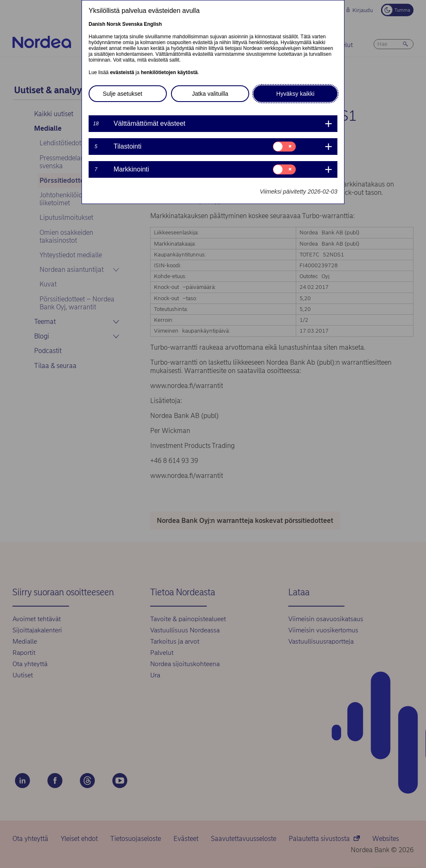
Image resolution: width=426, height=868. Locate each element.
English (153, 24)
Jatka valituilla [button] (210, 94)
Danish (97, 24)
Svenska (133, 24)
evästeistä (122, 72)
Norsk (114, 24)
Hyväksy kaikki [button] (295, 94)
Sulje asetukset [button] (123, 94)
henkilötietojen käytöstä (169, 72)
